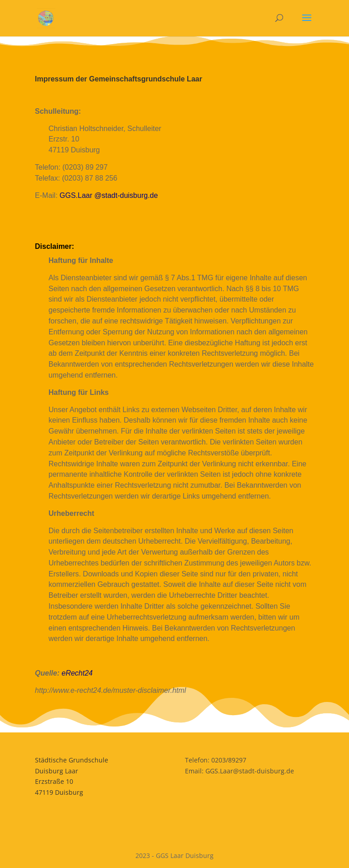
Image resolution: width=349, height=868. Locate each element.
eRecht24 (77, 673)
